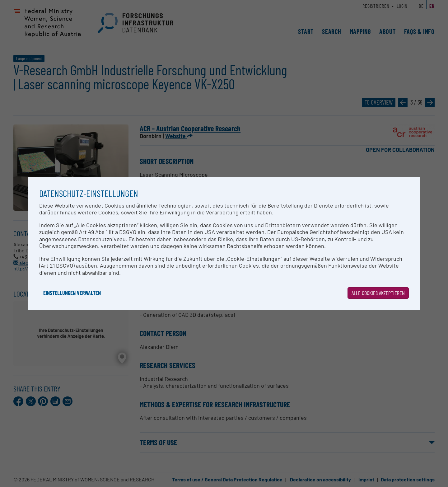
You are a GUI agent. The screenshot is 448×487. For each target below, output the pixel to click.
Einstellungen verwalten (72, 293)
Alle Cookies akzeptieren (378, 293)
